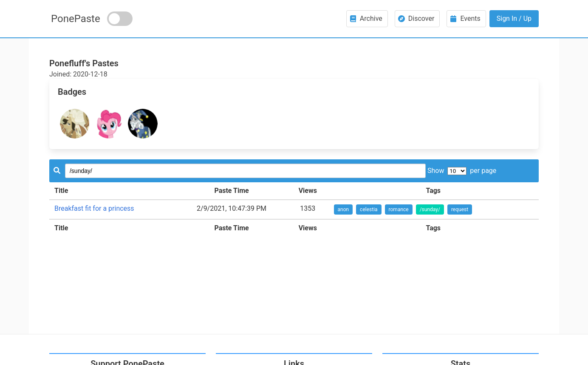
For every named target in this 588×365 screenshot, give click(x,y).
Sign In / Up (514, 18)
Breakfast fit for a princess (94, 208)
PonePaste (76, 19)
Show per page (462, 171)
